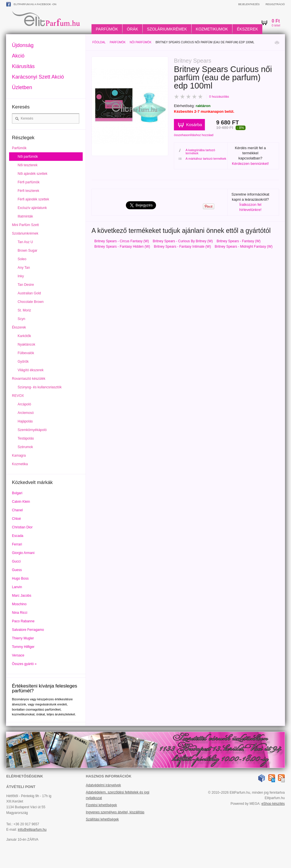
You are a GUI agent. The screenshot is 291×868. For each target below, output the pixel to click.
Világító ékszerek (31, 370)
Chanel (17, 510)
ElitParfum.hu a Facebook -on (31, 4)
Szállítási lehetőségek (102, 819)
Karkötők (24, 336)
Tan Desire (26, 285)
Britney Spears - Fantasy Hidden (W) (122, 247)
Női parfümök (140, 42)
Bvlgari (17, 493)
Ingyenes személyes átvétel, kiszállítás (115, 812)
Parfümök (107, 29)
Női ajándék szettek (33, 174)
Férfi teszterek (28, 191)
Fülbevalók (26, 353)
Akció (18, 56)
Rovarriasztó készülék (29, 379)
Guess (17, 570)
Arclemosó (26, 413)
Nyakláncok (26, 344)
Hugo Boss (20, 578)
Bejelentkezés (249, 4)
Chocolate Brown (31, 302)
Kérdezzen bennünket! (250, 164)
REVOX (18, 396)
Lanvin (17, 587)
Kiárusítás (23, 66)
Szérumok (25, 447)
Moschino (19, 604)
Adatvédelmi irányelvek (103, 785)
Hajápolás (25, 421)
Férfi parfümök (29, 182)
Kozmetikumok (212, 29)
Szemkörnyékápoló (32, 430)
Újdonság (23, 45)
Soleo (22, 259)
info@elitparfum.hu (32, 830)
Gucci (16, 561)
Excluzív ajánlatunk (32, 208)
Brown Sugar (27, 251)
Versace (18, 655)
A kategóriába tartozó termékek (197, 152)
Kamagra (19, 455)
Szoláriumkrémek (167, 29)
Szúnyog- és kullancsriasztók (40, 387)
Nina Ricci (20, 613)
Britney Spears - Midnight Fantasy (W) (244, 247)
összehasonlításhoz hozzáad (194, 135)
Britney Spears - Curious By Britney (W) (183, 241)
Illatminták (25, 216)
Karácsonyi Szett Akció (38, 77)
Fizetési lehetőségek (101, 805)
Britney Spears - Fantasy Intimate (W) (182, 247)
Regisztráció (275, 4)
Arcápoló (24, 404)
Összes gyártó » (24, 664)
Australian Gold (29, 293)
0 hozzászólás (219, 97)
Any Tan (24, 268)
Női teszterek (28, 165)
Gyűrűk (23, 362)
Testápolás (26, 438)
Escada (18, 536)
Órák (132, 29)
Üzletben (22, 87)
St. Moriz (24, 310)
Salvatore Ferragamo (28, 630)
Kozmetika (20, 464)
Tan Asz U (25, 242)
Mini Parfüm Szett (25, 225)
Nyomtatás (277, 44)
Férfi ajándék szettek (33, 199)
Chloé (16, 519)
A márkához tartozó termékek (202, 159)
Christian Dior (22, 527)
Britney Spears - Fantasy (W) (239, 241)
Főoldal (99, 42)
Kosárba (194, 125)
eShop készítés (273, 804)
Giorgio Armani (23, 553)
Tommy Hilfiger (23, 647)
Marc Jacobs (22, 596)
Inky (21, 276)
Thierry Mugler (23, 638)
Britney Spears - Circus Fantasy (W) (122, 241)
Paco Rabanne (23, 621)
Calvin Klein (21, 502)
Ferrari (17, 544)
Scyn (21, 319)
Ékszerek (247, 29)
